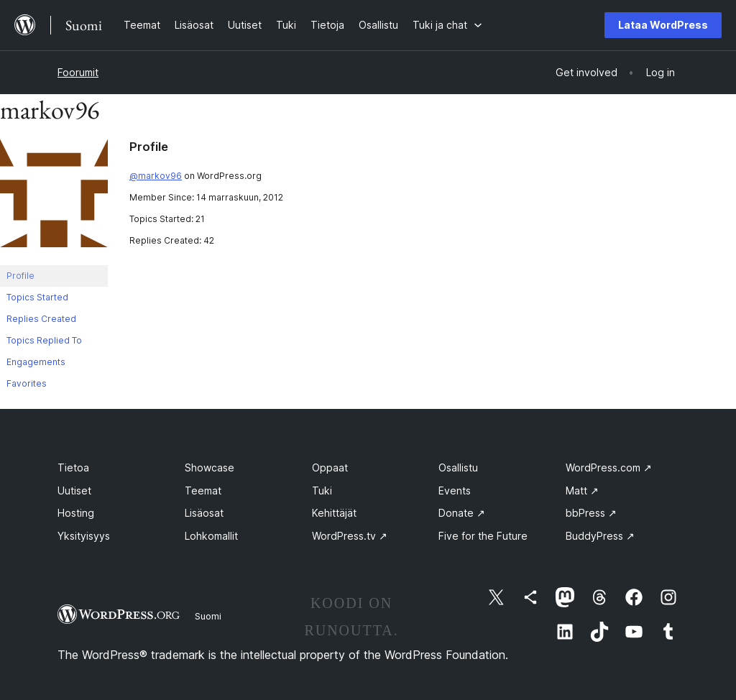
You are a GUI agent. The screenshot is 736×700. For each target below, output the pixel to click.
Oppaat (330, 468)
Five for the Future (483, 536)
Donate (462, 513)
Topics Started (37, 297)
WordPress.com (609, 468)
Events (455, 491)
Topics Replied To (44, 340)
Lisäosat (204, 513)
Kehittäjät (334, 513)
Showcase (210, 468)
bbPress (591, 513)
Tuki (322, 491)
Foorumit (78, 72)
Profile (20, 276)
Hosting (76, 513)
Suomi (208, 616)
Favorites (27, 383)
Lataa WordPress (663, 25)
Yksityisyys (84, 536)
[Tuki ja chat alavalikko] (447, 25)
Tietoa (73, 468)
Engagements (36, 362)
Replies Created (41, 319)
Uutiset (74, 491)
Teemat (203, 491)
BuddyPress (600, 536)
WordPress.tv (350, 536)
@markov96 (156, 176)
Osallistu (458, 468)
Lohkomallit (211, 536)
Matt (582, 491)
